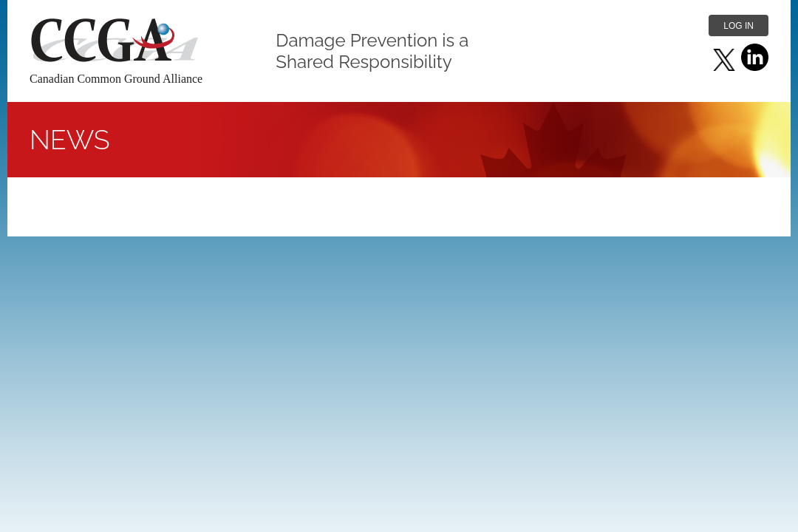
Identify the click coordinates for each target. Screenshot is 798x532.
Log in (739, 26)
